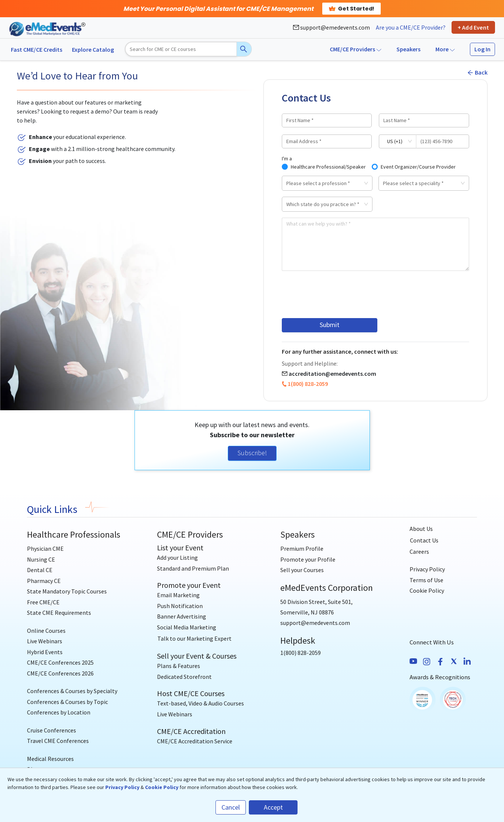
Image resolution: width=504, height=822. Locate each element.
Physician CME (45, 548)
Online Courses (46, 630)
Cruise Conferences (52, 730)
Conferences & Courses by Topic (67, 701)
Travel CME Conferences (58, 740)
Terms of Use (426, 580)
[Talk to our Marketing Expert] (194, 638)
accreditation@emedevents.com (332, 373)
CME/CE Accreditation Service (195, 741)
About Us (421, 528)
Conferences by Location (59, 712)
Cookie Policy (427, 590)
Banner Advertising (182, 616)
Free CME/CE (43, 601)
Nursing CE (41, 559)
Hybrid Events (45, 651)
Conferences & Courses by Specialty (72, 690)
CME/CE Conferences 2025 (60, 662)
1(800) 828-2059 (308, 383)
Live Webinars (45, 641)
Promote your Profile (308, 559)
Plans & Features (179, 665)
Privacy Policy (427, 569)
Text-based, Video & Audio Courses (200, 703)
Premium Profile (302, 548)
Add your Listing (177, 557)
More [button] (445, 49)
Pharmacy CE (44, 580)
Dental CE (40, 569)
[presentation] (339, 294)
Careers (419, 551)
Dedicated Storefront (184, 676)
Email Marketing (178, 595)
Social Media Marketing (187, 627)
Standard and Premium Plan (193, 568)
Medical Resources (50, 758)
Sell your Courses (302, 569)
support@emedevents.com (331, 27)
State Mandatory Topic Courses (67, 591)
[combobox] (325, 183)
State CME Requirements (59, 612)
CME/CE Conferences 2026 (60, 673)
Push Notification (180, 605)
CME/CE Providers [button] (356, 49)
